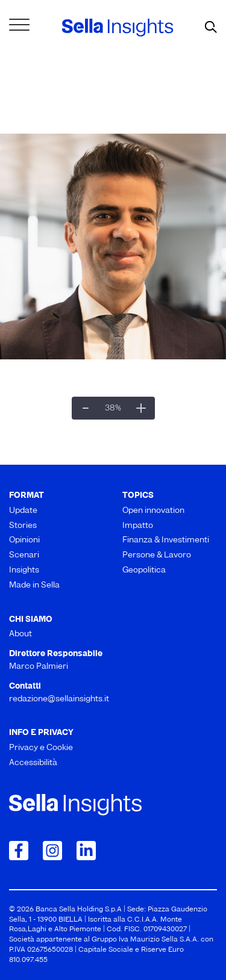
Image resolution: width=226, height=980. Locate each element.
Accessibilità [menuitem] (33, 763)
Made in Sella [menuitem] (34, 585)
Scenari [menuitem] (24, 555)
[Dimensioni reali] (113, 408)
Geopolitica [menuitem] (144, 570)
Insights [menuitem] (24, 570)
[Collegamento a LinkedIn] (86, 851)
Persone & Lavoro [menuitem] (157, 555)
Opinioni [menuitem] (24, 540)
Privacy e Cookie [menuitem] (41, 748)
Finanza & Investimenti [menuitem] (166, 540)
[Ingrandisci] (141, 408)
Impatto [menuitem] (138, 526)
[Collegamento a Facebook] (19, 851)
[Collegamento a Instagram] (52, 851)
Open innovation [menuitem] (153, 511)
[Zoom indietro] (86, 408)
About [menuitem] (20, 634)
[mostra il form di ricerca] (211, 28)
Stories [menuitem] (23, 526)
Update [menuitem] (23, 511)
